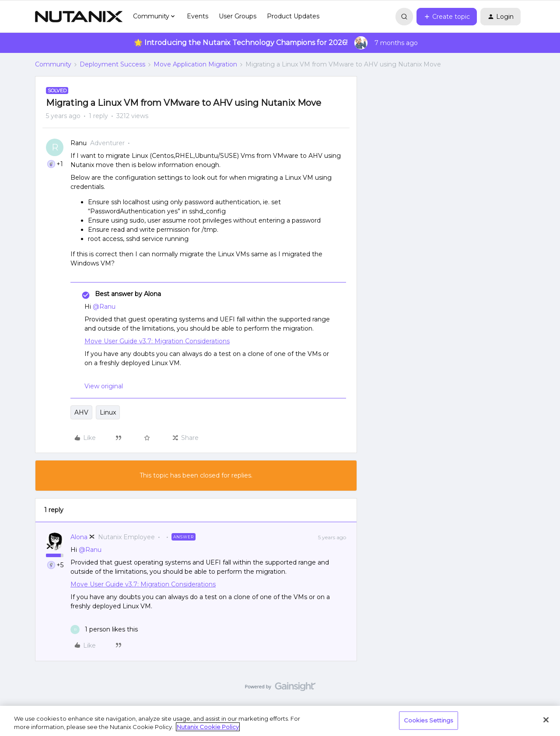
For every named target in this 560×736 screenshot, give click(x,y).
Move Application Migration (195, 64)
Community (53, 64)
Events (198, 16)
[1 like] (104, 630)
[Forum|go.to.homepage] (79, 17)
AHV (81, 412)
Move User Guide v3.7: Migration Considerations (157, 341)
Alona (79, 537)
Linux (108, 412)
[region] (280, 721)
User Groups (238, 16)
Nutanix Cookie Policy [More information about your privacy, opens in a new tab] (208, 727)
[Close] (546, 720)
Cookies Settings (429, 720)
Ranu (79, 143)
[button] (447, 17)
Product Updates (293, 16)
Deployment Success (112, 64)
